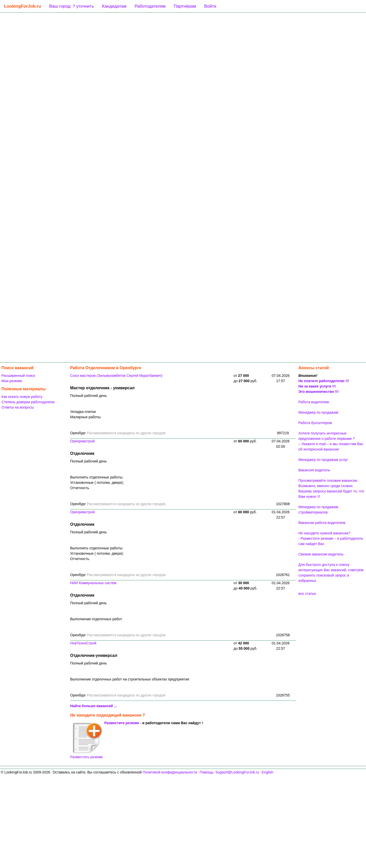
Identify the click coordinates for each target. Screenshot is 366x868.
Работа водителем (314, 402)
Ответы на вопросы (18, 407)
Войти (210, 6)
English (267, 772)
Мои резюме (12, 381)
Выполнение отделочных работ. (96, 619)
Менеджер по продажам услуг (323, 460)
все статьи (307, 594)
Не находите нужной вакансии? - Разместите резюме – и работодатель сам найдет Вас (331, 538)
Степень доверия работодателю (28, 402)
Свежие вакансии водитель (321, 554)
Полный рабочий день (88, 396)
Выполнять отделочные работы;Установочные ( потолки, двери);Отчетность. (97, 553)
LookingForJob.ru (22, 6)
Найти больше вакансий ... (94, 706)
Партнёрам (185, 6)
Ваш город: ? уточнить (71, 6)
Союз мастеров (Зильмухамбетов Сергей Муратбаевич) (116, 376)
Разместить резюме (87, 740)
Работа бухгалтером (315, 423)
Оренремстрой (82, 441)
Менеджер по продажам (318, 412)
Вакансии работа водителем (322, 523)
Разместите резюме (122, 723)
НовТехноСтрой (83, 643)
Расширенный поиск (18, 376)
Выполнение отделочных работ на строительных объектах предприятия (130, 679)
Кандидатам (114, 6)
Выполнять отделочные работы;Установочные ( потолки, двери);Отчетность (97, 483)
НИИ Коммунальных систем (93, 583)
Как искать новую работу (22, 397)
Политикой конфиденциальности (170, 772)
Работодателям (150, 6)
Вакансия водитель (314, 470)
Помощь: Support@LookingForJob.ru (229, 772)
